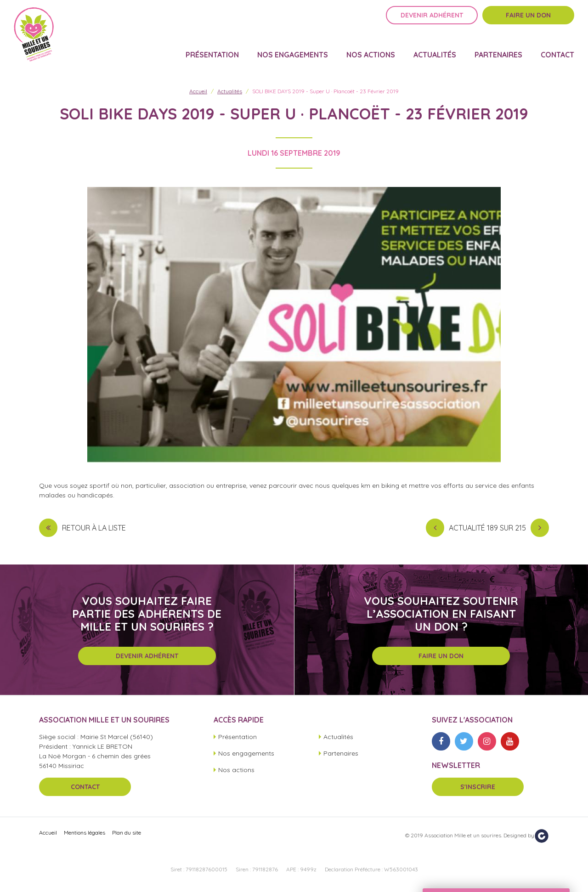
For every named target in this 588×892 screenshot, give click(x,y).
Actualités (435, 49)
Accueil (198, 91)
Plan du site (127, 833)
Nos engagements (293, 49)
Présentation (212, 49)
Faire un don (528, 22)
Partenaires (498, 49)
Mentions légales (85, 833)
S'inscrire (478, 787)
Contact (557, 49)
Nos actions (371, 49)
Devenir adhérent (432, 22)
